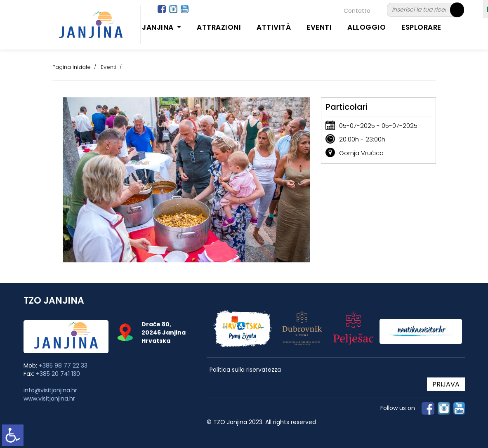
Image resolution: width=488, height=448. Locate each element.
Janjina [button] (159, 27)
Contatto (357, 11)
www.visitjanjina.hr (49, 398)
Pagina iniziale (72, 67)
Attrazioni (219, 27)
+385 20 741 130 (58, 374)
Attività (274, 27)
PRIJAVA (446, 384)
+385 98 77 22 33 (63, 365)
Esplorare (421, 27)
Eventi (319, 27)
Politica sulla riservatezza (245, 370)
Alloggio (367, 27)
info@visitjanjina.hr (50, 390)
